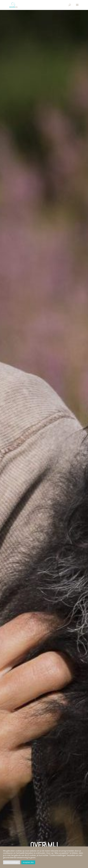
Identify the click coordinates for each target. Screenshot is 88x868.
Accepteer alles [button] (28, 862)
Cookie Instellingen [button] (12, 862)
